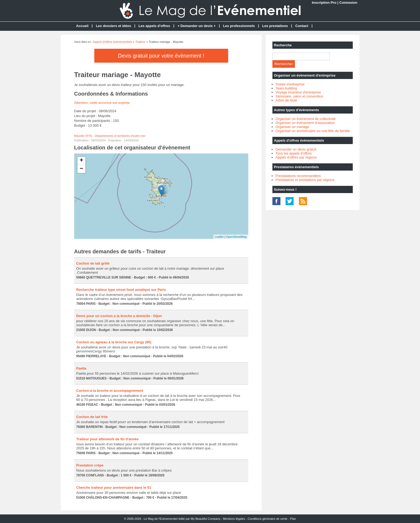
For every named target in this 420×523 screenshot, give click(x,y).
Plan (293, 519)
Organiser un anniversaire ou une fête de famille (313, 131)
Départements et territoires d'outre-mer (120, 136)
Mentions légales (234, 519)
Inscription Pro (324, 3)
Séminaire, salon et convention (299, 96)
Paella (81, 368)
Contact (302, 26)
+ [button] (81, 161)
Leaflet (219, 237)
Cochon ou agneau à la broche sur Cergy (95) (114, 342)
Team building (286, 88)
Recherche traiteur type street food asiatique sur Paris (121, 290)
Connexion (348, 3)
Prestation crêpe (90, 465)
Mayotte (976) (83, 136)
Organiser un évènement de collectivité (306, 119)
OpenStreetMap (237, 237)
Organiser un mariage (292, 127)
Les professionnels (239, 26)
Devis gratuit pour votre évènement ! (161, 56)
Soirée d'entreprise (290, 84)
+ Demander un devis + (197, 26)
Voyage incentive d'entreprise (298, 92)
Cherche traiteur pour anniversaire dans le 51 (114, 488)
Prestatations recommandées (298, 176)
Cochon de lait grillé (93, 263)
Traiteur (140, 42)
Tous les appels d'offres (294, 153)
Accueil (82, 26)
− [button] (81, 169)
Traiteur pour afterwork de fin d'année (108, 439)
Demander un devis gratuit (296, 149)
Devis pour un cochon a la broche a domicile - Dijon (119, 316)
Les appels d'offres (154, 26)
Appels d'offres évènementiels (112, 42)
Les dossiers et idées (114, 26)
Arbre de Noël (286, 100)
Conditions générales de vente (268, 519)
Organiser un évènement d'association (305, 123)
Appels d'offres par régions (296, 157)
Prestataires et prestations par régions (305, 180)
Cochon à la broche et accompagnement (110, 391)
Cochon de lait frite (92, 417)
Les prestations (275, 26)
